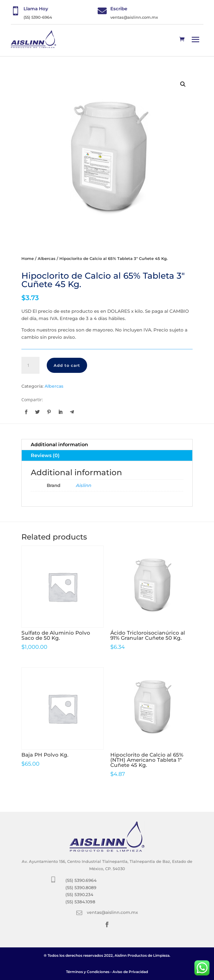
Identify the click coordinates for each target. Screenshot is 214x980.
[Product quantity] (30, 365)
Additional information (59, 445)
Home (28, 259)
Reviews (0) (45, 455)
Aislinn (84, 485)
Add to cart (67, 365)
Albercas (47, 259)
